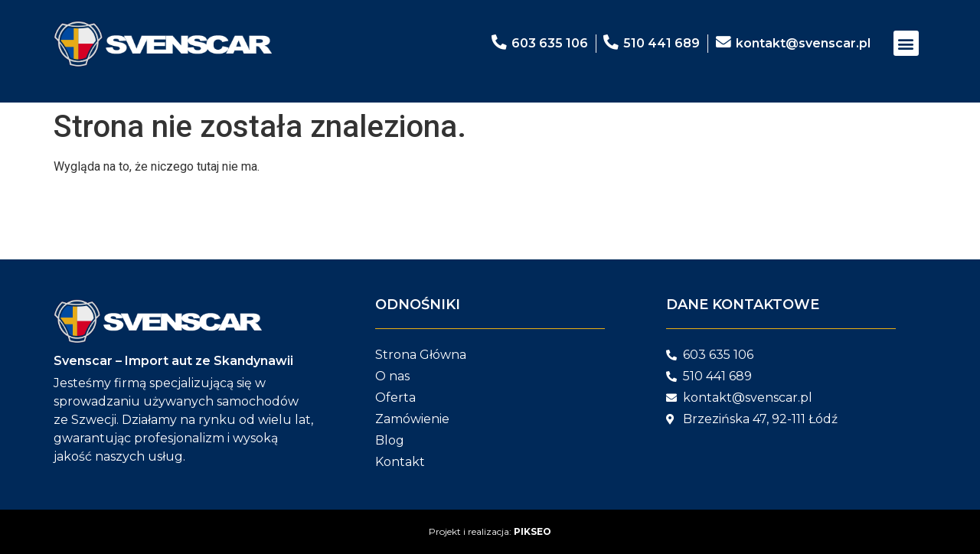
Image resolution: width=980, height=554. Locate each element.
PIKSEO (532, 531)
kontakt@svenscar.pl (803, 43)
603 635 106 (549, 43)
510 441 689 (661, 43)
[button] (906, 43)
